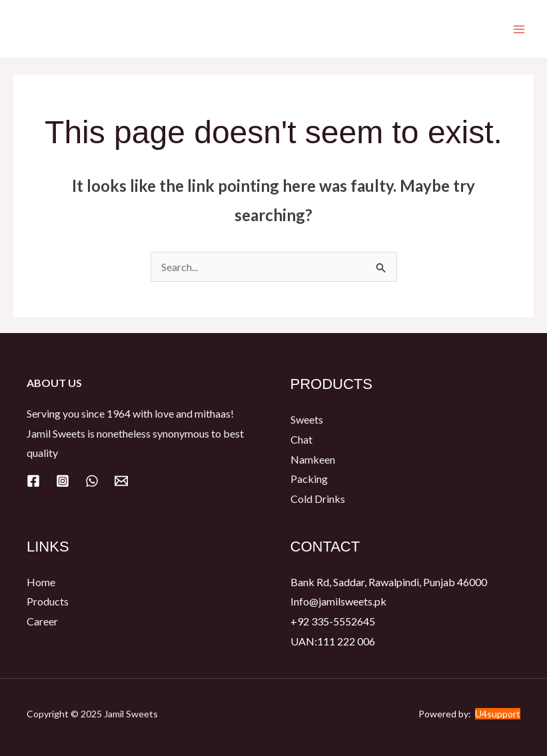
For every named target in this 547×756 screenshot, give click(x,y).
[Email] (121, 481)
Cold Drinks (318, 499)
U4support (498, 714)
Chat (301, 439)
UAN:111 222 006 (333, 641)
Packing (309, 479)
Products (48, 601)
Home (41, 582)
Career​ (42, 621)
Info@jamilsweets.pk (338, 601)
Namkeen (313, 459)
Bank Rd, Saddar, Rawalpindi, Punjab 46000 (389, 582)
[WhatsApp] (92, 481)
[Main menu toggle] (519, 29)
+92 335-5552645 (333, 621)
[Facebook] (33, 481)
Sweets (307, 419)
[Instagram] (63, 481)
